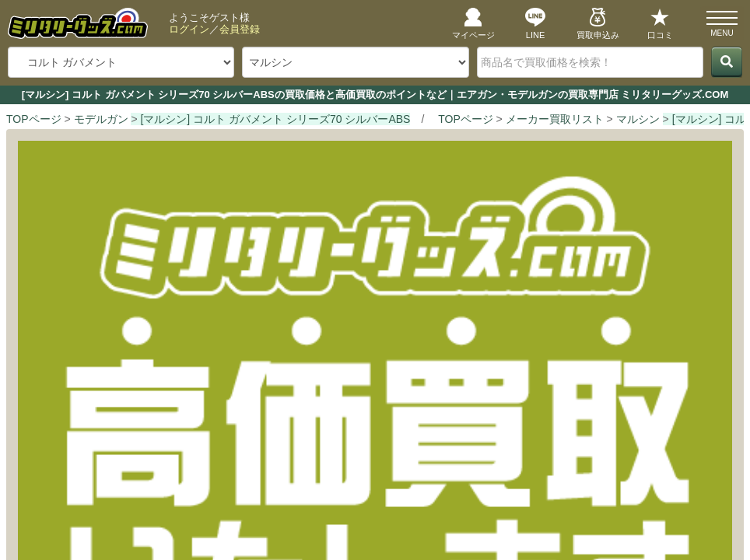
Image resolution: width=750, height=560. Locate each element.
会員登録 (240, 29)
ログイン (189, 29)
